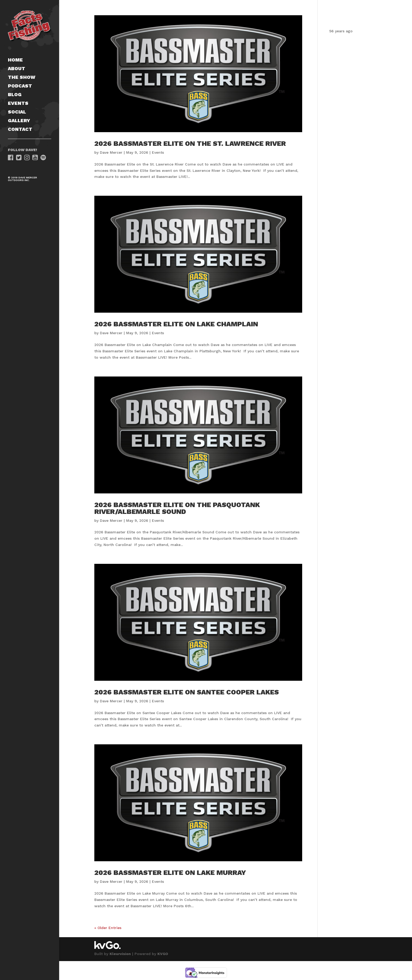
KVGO (163, 954)
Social (17, 112)
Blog (15, 95)
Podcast (20, 86)
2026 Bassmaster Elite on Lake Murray (170, 873)
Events (18, 104)
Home (15, 60)
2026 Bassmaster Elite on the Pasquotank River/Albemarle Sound (177, 508)
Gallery (19, 121)
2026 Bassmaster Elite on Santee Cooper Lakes (187, 692)
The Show (22, 78)
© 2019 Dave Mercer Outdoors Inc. (22, 179)
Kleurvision (120, 954)
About (17, 69)
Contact (20, 130)
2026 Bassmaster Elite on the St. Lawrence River (190, 143)
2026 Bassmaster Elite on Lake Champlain (176, 324)
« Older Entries (108, 928)
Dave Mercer (111, 152)
